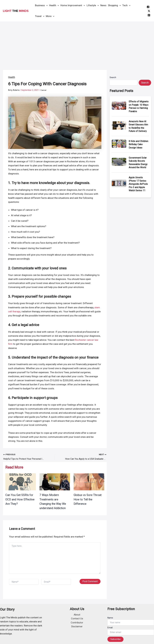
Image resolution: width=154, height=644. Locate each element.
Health (54, 5)
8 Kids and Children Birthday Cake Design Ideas (138, 144)
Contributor (77, 622)
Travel (40, 16)
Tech (126, 5)
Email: (110, 627)
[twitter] (149, 11)
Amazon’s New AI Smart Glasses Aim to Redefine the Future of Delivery (138, 126)
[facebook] (148, 7)
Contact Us (77, 618)
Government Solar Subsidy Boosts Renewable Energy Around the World (138, 163)
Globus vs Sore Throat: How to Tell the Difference (88, 499)
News (103, 5)
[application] (46, 5)
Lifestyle (93, 5)
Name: (110, 617)
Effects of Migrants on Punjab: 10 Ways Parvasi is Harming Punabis (139, 106)
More (50, 16)
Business (41, 5)
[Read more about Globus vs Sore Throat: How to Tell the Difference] (89, 481)
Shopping (114, 5)
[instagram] (149, 15)
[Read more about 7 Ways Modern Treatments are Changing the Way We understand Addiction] (55, 481)
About (77, 614)
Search (113, 77)
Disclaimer (77, 626)
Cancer (44, 90)
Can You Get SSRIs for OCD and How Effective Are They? (20, 499)
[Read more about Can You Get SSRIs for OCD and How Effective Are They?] (21, 481)
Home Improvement (73, 5)
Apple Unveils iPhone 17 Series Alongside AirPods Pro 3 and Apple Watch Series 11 (138, 184)
